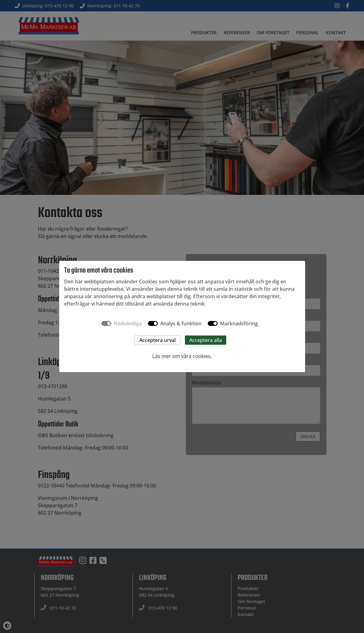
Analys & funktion (181, 323)
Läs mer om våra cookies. (182, 356)
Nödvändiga (128, 323)
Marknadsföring (239, 323)
